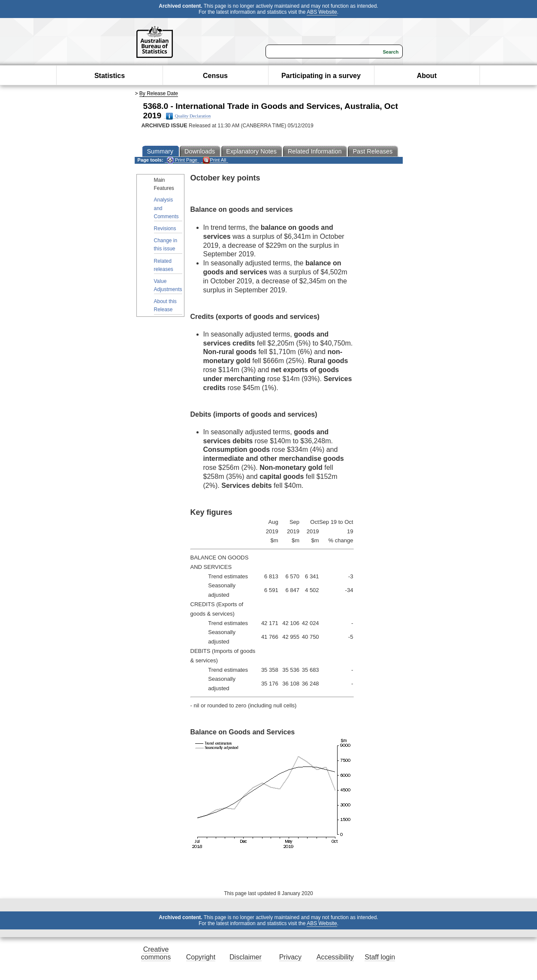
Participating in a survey (321, 76)
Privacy (290, 957)
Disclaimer (246, 957)
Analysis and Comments (166, 208)
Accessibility (335, 957)
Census (215, 76)
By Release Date (159, 93)
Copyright (201, 957)
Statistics (110, 76)
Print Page (182, 160)
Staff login (380, 957)
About (427, 76)
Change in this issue (166, 245)
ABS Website (322, 12)
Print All (214, 160)
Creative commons (156, 953)
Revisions (165, 228)
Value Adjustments (168, 285)
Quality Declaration (189, 116)
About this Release (165, 305)
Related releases (164, 265)
